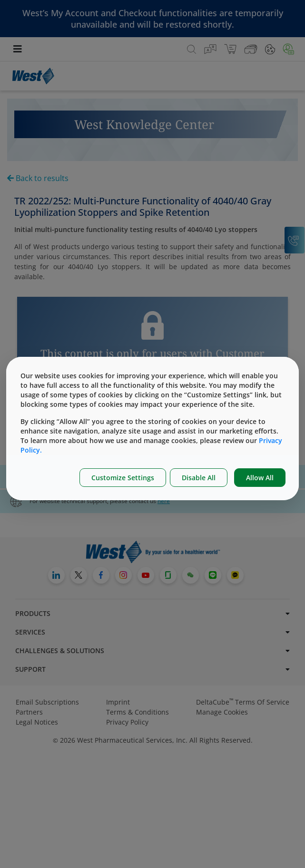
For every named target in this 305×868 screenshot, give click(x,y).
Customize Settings (123, 478)
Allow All (260, 478)
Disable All (199, 478)
